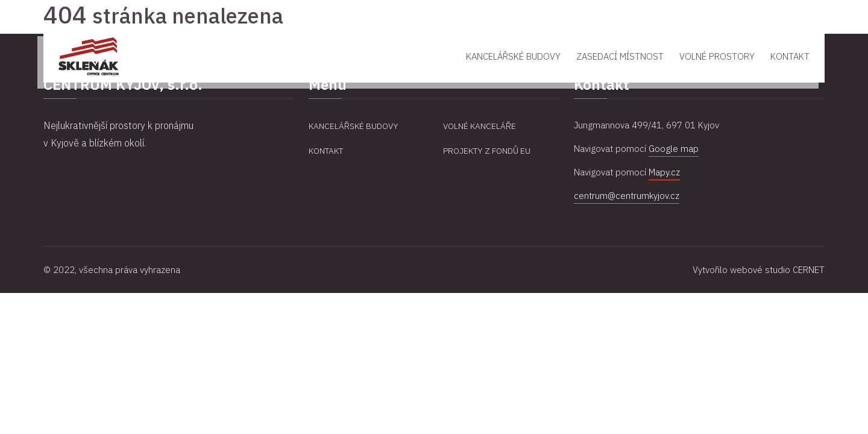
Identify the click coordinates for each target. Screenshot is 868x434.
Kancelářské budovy (513, 56)
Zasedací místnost (620, 56)
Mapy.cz (664, 172)
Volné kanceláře (480, 126)
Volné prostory (717, 56)
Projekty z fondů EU (487, 151)
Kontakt (790, 56)
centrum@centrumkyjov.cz (627, 196)
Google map (674, 149)
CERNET (809, 270)
